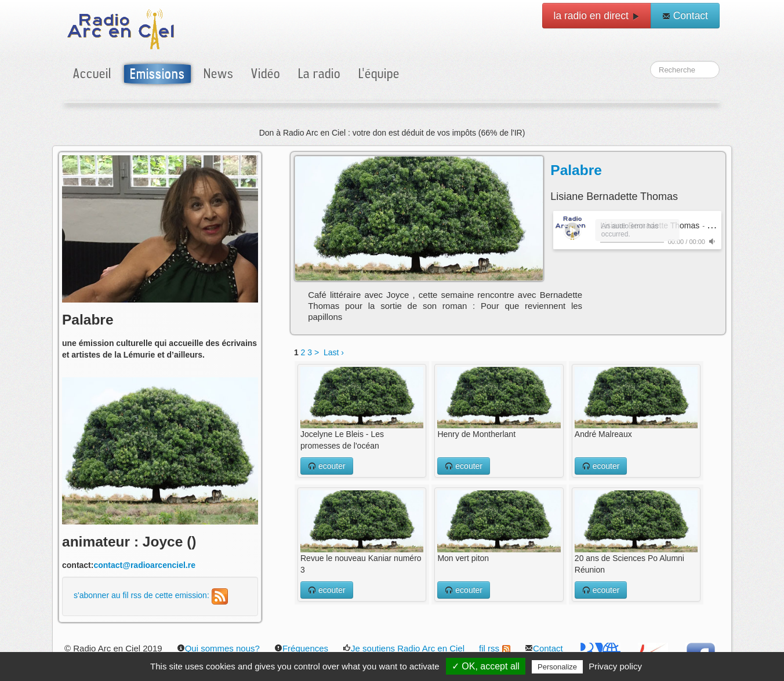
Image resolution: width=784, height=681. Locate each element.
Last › (334, 352)
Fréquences (301, 648)
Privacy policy (615, 666)
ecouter (327, 466)
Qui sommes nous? (218, 648)
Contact (685, 16)
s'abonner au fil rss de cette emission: (151, 595)
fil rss (495, 648)
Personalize (557, 667)
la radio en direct (597, 16)
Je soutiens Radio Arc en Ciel (404, 648)
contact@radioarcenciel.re (144, 565)
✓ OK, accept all (486, 666)
